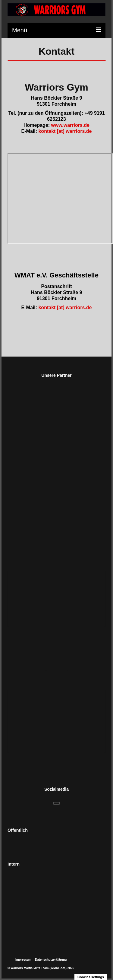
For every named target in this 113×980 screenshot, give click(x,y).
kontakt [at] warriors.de (65, 131)
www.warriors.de (70, 125)
